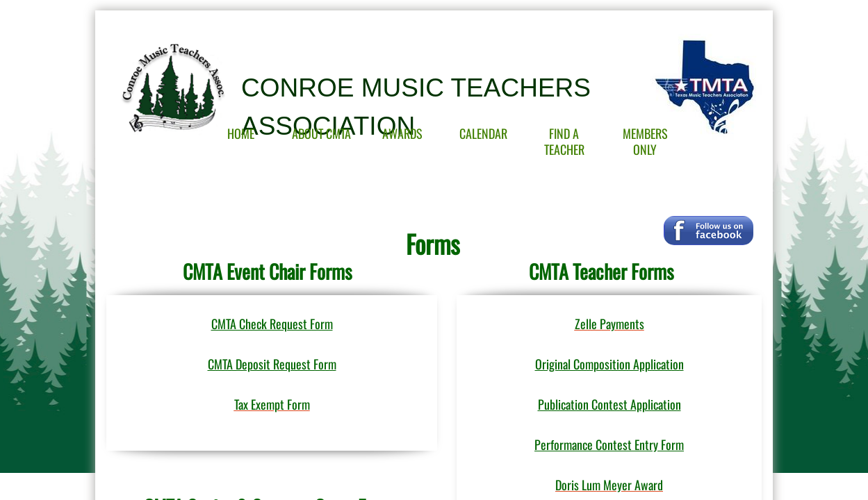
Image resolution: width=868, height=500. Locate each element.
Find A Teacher (564, 141)
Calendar (483, 133)
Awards (402, 133)
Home (241, 133)
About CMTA (321, 133)
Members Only (645, 141)
